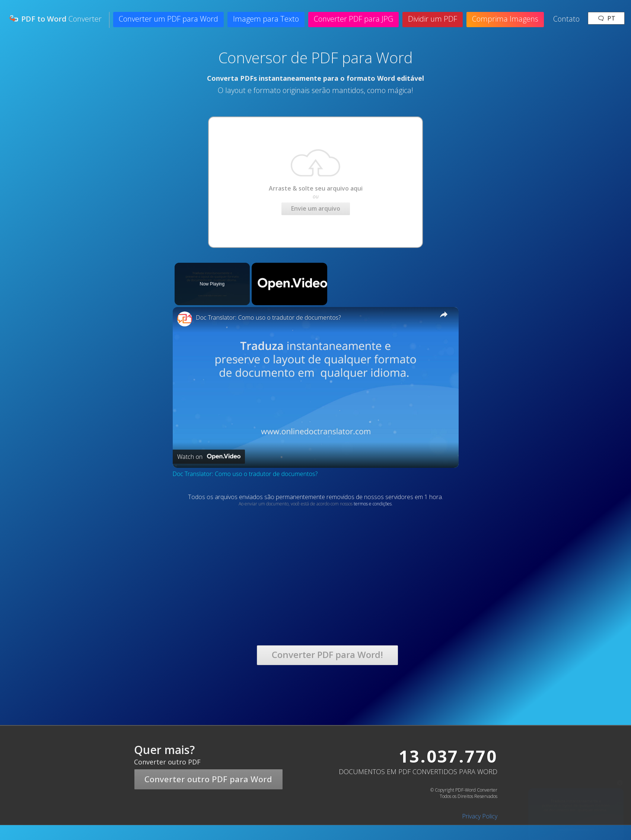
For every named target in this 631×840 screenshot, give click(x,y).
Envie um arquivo (316, 208)
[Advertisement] (189, 559)
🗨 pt (606, 18)
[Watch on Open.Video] (209, 457)
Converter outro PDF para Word (208, 779)
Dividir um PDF (433, 19)
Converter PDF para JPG (353, 19)
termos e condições (373, 504)
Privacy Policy (480, 816)
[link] (185, 319)
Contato (566, 19)
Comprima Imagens (505, 19)
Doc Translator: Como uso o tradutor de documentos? (268, 318)
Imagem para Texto (266, 19)
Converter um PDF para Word (168, 19)
